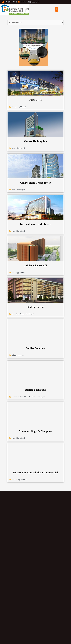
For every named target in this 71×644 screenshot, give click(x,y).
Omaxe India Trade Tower (36, 183)
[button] (57, 9)
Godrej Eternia (35, 307)
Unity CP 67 (36, 100)
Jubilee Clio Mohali (35, 265)
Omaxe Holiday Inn (36, 141)
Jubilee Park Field (35, 390)
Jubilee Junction (35, 348)
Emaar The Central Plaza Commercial (36, 472)
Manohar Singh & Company (36, 431)
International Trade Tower (36, 224)
